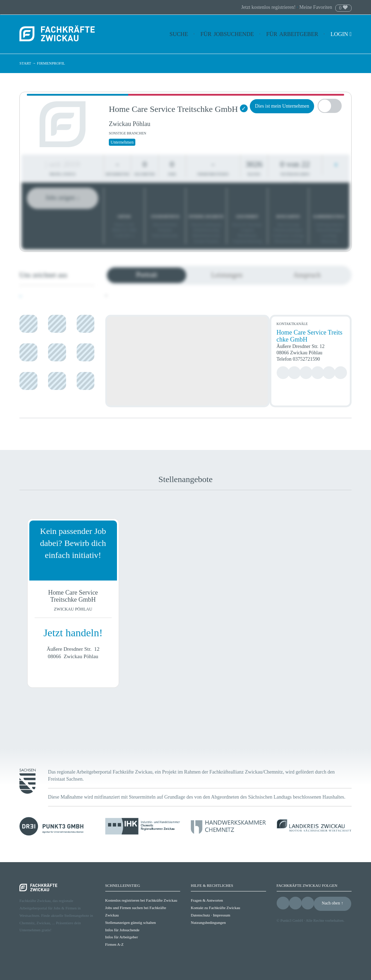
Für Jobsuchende (227, 34)
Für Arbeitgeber (292, 34)
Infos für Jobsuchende (122, 930)
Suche (179, 34)
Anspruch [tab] (307, 275)
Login (341, 34)
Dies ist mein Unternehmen (282, 106)
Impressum (222, 915)
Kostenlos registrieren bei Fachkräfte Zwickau (141, 900)
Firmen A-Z (114, 944)
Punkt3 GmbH (292, 920)
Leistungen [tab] (227, 275)
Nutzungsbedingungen (208, 922)
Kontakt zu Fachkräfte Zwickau (216, 908)
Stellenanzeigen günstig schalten (131, 922)
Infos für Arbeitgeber (122, 937)
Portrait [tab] (147, 275)
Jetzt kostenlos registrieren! (269, 7)
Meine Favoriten (316, 7)
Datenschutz (200, 915)
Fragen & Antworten (207, 900)
